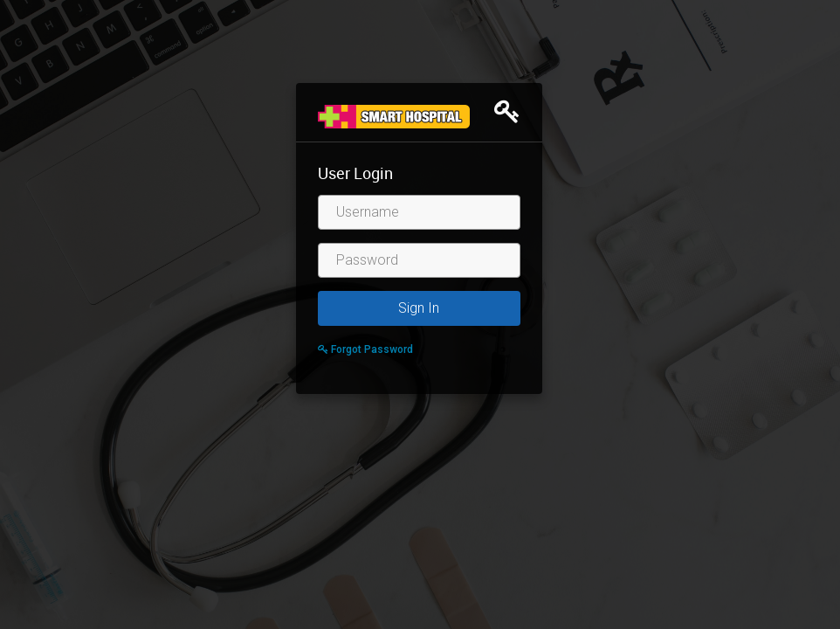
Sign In (419, 308)
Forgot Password (365, 349)
